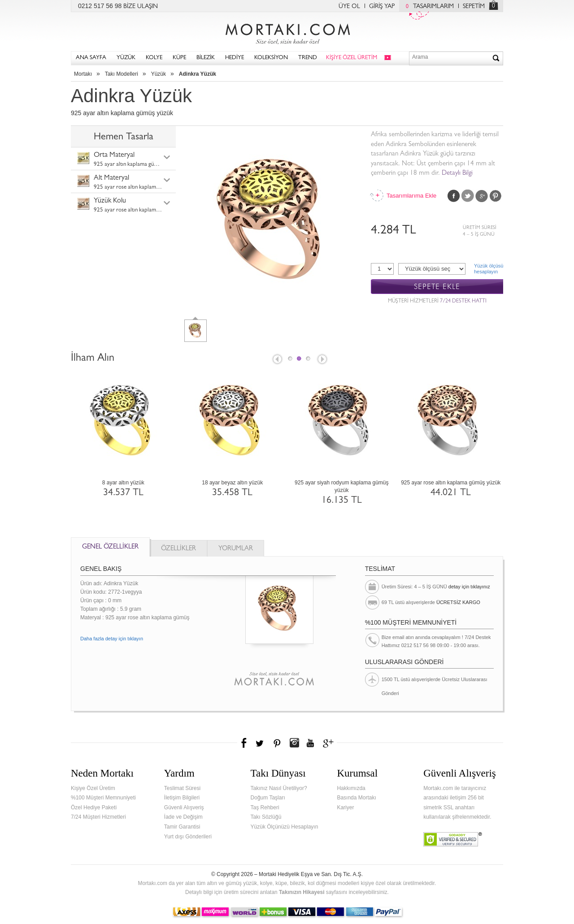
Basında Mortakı (356, 798)
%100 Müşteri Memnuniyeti (103, 798)
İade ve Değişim (183, 817)
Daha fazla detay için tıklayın (112, 639)
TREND (308, 58)
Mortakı (83, 74)
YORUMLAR (236, 549)
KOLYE (154, 58)
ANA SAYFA (91, 58)
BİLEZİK (206, 58)
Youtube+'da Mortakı (310, 743)
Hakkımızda (351, 788)
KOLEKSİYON (271, 58)
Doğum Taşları (268, 798)
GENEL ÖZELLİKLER (110, 547)
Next (323, 360)
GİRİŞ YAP (382, 7)
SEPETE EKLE (437, 287)
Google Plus (482, 196)
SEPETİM (474, 7)
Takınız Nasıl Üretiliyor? (279, 788)
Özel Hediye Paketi (94, 807)
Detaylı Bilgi (457, 174)
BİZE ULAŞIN (141, 7)
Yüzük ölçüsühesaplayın (489, 269)
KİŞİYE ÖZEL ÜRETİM (352, 58)
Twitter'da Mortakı (261, 743)
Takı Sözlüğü (266, 817)
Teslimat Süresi (182, 788)
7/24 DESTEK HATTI (463, 302)
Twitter (468, 196)
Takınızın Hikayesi (302, 892)
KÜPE (179, 58)
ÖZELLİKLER (178, 549)
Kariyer (345, 807)
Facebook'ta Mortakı (244, 743)
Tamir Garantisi (182, 827)
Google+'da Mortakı (330, 743)
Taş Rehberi (265, 807)
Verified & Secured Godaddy (453, 839)
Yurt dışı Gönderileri (188, 837)
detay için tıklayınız (469, 587)
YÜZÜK (126, 58)
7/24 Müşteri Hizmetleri (98, 817)
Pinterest (496, 196)
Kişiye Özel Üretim (93, 788)
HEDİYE (235, 58)
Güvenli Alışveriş (184, 807)
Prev (277, 360)
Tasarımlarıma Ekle (411, 196)
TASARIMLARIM (428, 7)
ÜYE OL (349, 7)
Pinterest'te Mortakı (277, 743)
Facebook (454, 196)
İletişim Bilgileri (182, 798)
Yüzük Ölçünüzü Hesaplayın (285, 827)
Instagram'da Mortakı (294, 743)
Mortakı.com (287, 32)
